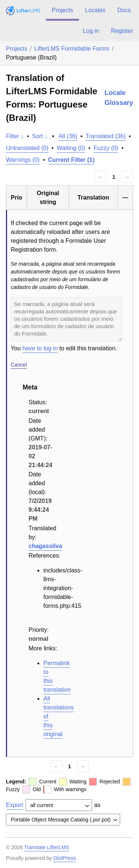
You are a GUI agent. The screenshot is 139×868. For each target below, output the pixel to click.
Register (122, 31)
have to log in (40, 348)
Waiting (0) (71, 148)
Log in (91, 31)
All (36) (68, 136)
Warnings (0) (23, 160)
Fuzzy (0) (106, 148)
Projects (63, 10)
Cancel (19, 365)
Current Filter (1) (71, 160)
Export (14, 805)
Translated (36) (106, 136)
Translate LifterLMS (47, 847)
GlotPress (65, 858)
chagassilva (45, 546)
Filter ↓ (15, 136)
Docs (124, 10)
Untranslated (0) (27, 148)
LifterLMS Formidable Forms (72, 49)
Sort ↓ (40, 136)
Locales (95, 10)
